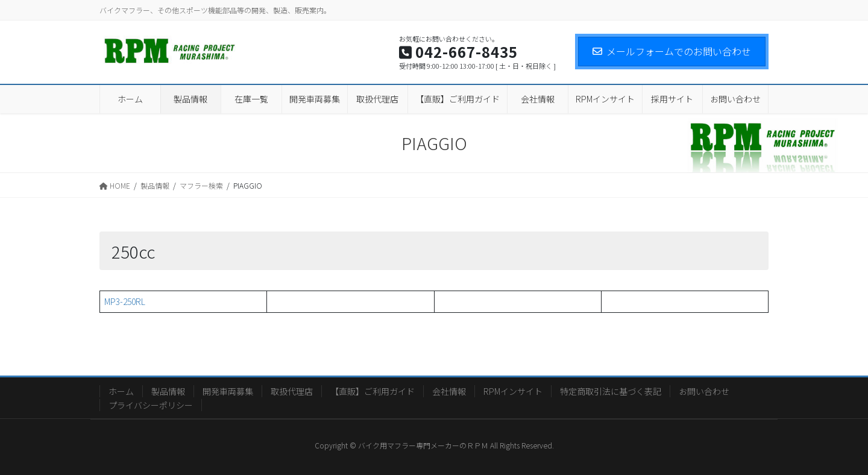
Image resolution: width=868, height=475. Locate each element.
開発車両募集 (228, 391)
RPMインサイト (513, 391)
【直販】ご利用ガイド (373, 391)
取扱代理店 (292, 391)
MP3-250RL (125, 301)
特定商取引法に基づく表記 (611, 391)
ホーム (121, 391)
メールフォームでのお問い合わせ (672, 51)
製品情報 (168, 391)
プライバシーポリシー (151, 405)
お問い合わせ (704, 391)
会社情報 (449, 391)
